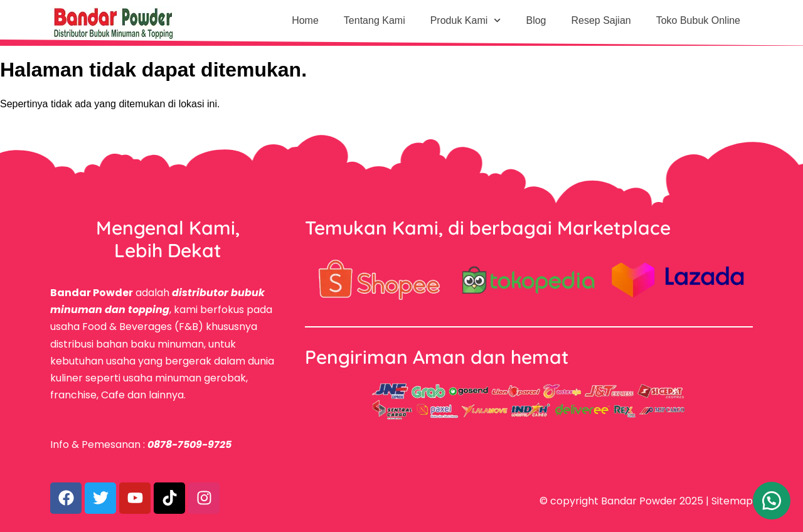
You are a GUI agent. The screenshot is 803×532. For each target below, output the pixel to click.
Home (305, 20)
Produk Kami (466, 20)
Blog (536, 20)
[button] (772, 501)
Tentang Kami (375, 20)
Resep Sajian (601, 20)
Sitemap (732, 501)
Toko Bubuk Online (698, 20)
